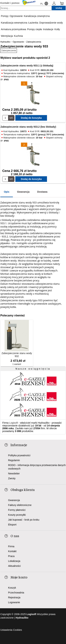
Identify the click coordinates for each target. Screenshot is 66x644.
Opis (7, 192)
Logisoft (14, 423)
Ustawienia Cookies (11, 630)
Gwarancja (23, 192)
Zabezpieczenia (9, 51)
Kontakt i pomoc (10, 3)
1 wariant (17, 364)
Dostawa (42, 192)
